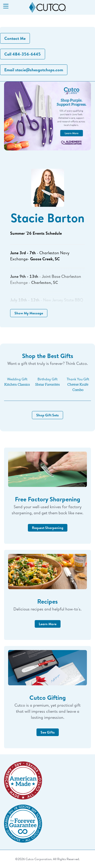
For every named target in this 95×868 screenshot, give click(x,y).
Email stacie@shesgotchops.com (34, 70)
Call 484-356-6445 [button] (23, 54)
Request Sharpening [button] (48, 528)
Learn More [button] (48, 624)
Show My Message (29, 313)
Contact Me (15, 38)
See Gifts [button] (48, 732)
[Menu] (6, 7)
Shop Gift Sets (48, 415)
